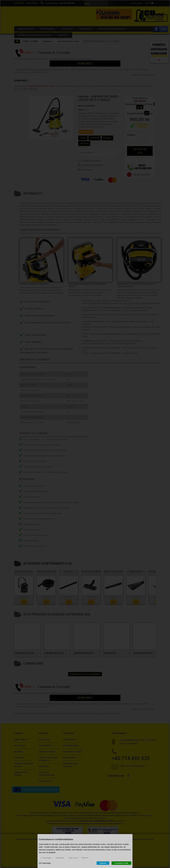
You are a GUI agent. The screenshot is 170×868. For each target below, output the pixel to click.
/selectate (45, 863)
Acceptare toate (121, 863)
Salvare (103, 863)
